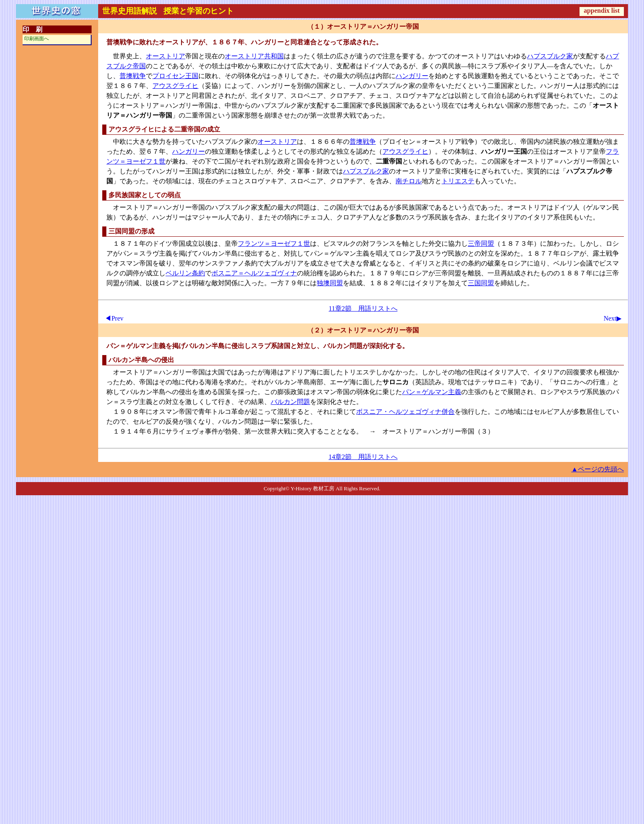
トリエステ (458, 181)
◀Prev (114, 318)
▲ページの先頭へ (598, 469)
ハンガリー (412, 76)
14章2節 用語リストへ (363, 457)
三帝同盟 (481, 244)
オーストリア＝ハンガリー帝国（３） (438, 431)
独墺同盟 (330, 283)
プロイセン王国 (175, 76)
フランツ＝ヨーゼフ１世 (274, 244)
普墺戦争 (133, 76)
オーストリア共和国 (254, 56)
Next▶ (613, 318)
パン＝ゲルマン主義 (432, 392)
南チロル (409, 181)
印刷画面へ (37, 39)
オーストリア (166, 56)
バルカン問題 (290, 402)
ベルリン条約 (185, 273)
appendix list (602, 10)
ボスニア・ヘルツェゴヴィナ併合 (405, 412)
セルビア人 (550, 412)
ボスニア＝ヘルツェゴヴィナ (254, 273)
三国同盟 (481, 283)
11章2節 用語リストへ (363, 308)
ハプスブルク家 (550, 56)
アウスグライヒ (175, 86)
